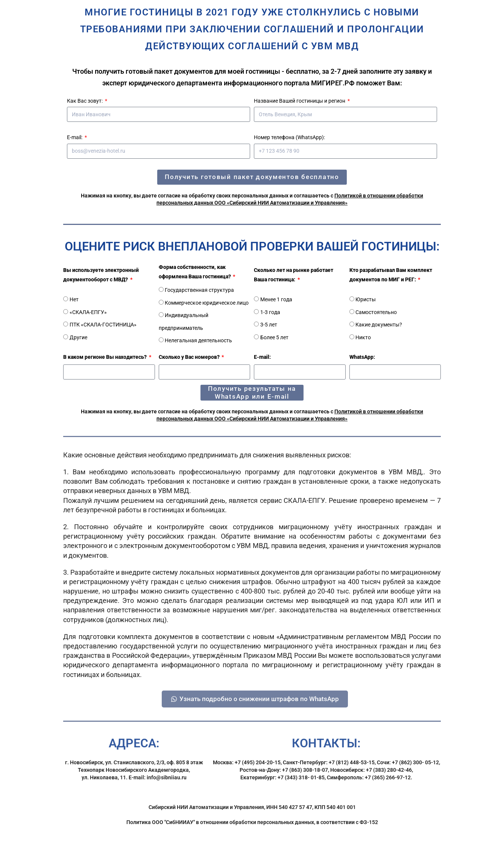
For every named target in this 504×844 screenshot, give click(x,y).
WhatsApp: (362, 357)
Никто (363, 337)
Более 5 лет (274, 337)
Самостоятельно (376, 312)
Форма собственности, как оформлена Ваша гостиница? (195, 272)
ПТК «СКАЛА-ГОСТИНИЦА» (103, 325)
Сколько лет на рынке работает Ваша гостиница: (294, 275)
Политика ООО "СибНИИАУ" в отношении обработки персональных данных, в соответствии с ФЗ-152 (252, 829)
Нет (74, 299)
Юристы (366, 299)
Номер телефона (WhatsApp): (289, 137)
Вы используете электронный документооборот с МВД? (101, 275)
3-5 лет (269, 325)
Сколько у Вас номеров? (190, 357)
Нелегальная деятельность (198, 340)
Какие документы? (379, 325)
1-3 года (270, 312)
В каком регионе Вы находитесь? (106, 357)
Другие (78, 337)
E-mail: (75, 137)
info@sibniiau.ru (167, 784)
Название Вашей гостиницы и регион (300, 101)
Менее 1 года (276, 299)
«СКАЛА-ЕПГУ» (88, 312)
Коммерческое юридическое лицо (207, 303)
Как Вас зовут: (85, 101)
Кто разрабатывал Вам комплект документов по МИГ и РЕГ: (391, 275)
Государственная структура (199, 290)
